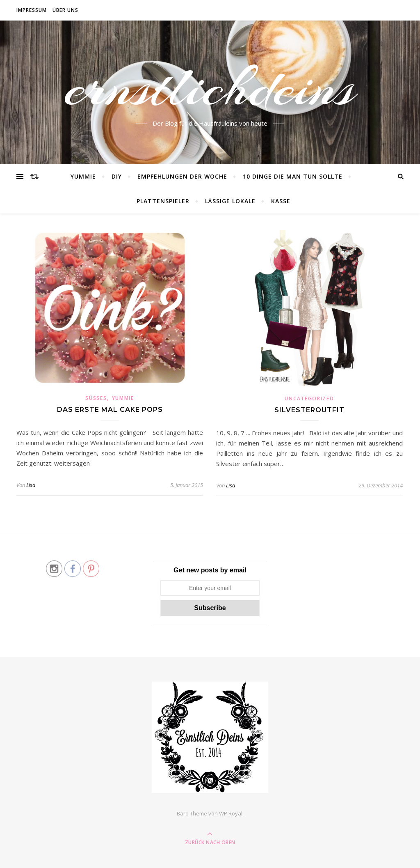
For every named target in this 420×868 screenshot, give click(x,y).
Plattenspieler (163, 201)
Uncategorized (309, 398)
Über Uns (65, 10)
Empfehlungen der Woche (182, 176)
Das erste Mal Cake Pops (110, 410)
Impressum (32, 10)
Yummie (83, 176)
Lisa (31, 485)
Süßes (96, 398)
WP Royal (231, 813)
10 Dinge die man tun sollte (293, 176)
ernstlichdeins (210, 87)
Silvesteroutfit (309, 410)
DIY (117, 176)
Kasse (281, 201)
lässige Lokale (230, 201)
